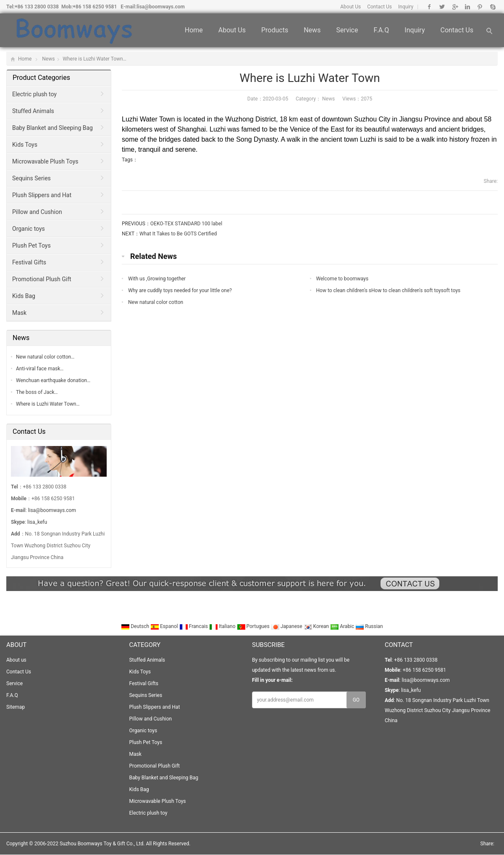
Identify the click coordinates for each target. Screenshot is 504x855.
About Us (350, 7)
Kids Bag (24, 296)
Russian (369, 626)
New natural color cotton (156, 302)
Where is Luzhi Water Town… (48, 404)
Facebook (429, 7)
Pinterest (480, 7)
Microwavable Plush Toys (45, 161)
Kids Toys (25, 145)
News (312, 30)
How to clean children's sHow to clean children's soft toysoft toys (388, 290)
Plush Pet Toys (31, 245)
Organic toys (29, 229)
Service (347, 30)
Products (275, 30)
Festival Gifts (29, 262)
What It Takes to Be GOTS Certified (178, 234)
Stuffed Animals (33, 111)
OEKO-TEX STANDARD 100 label (186, 224)
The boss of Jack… (37, 392)
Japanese (287, 626)
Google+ (455, 7)
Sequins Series (31, 178)
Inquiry (406, 7)
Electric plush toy (34, 94)
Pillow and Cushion (37, 212)
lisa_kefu (37, 522)
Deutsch (136, 626)
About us (232, 30)
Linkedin (467, 7)
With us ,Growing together (157, 279)
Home (194, 30)
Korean (317, 626)
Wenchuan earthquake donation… (53, 380)
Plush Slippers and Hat (42, 195)
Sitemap (16, 707)
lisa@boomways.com (161, 7)
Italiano (223, 626)
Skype (492, 7)
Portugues (254, 626)
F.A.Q (381, 30)
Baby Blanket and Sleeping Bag (52, 128)
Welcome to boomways (343, 279)
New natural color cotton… (45, 357)
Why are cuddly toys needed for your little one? (180, 290)
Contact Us (379, 7)
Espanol (165, 626)
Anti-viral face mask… (40, 369)
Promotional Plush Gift (42, 279)
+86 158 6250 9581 (95, 7)
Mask (19, 313)
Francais (194, 626)
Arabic (343, 626)
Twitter (442, 7)
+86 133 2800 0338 (37, 7)
